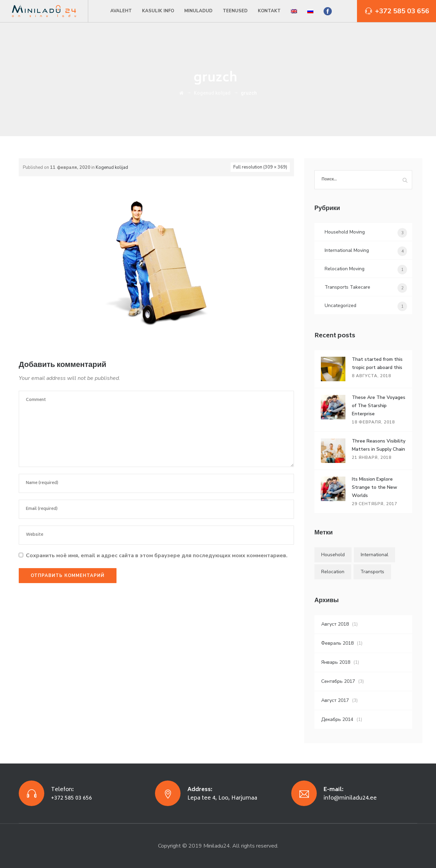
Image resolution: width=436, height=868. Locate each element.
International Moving (347, 250)
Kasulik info (158, 11)
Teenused (235, 11)
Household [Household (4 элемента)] (333, 555)
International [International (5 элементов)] (375, 555)
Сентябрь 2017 (338, 681)
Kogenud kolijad (112, 167)
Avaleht (121, 11)
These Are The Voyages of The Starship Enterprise (379, 406)
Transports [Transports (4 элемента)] (372, 572)
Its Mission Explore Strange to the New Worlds (375, 487)
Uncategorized (340, 306)
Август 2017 (335, 700)
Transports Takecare (347, 287)
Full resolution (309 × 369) (260, 167)
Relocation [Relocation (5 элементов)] (333, 572)
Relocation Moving (345, 269)
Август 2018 (335, 624)
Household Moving (345, 232)
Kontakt (269, 11)
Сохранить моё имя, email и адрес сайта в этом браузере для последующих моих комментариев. (157, 556)
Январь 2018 (336, 662)
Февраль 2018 (337, 643)
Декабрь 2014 (337, 719)
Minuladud (198, 11)
